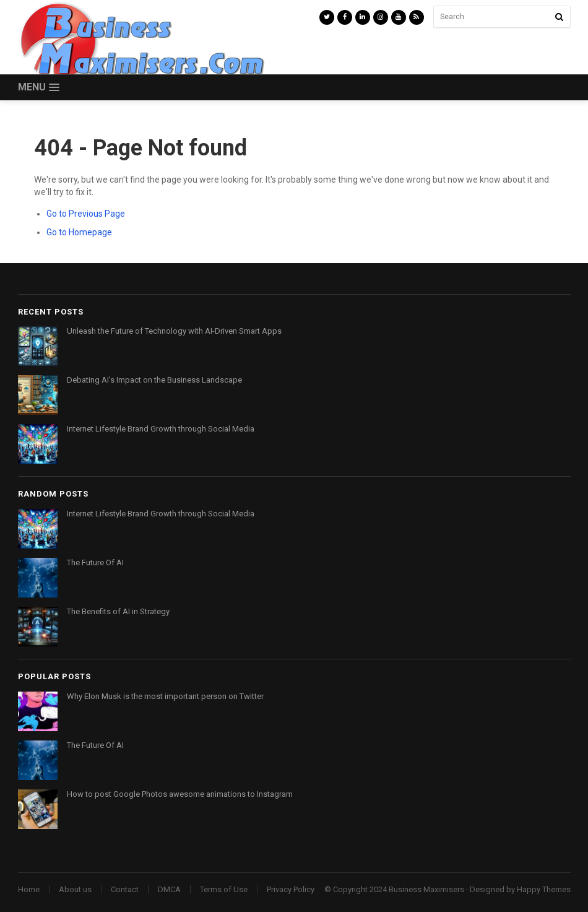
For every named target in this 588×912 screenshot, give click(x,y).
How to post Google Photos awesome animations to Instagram (180, 794)
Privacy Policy (291, 889)
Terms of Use (224, 889)
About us (75, 889)
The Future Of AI (95, 562)
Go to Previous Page (86, 214)
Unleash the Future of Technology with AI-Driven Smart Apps (174, 331)
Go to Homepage (79, 232)
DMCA (169, 889)
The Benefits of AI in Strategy (118, 611)
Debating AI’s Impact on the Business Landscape (154, 380)
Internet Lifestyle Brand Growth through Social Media (161, 429)
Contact (125, 889)
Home (29, 889)
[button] (39, 88)
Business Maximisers (426, 889)
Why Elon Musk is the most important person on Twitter (165, 696)
